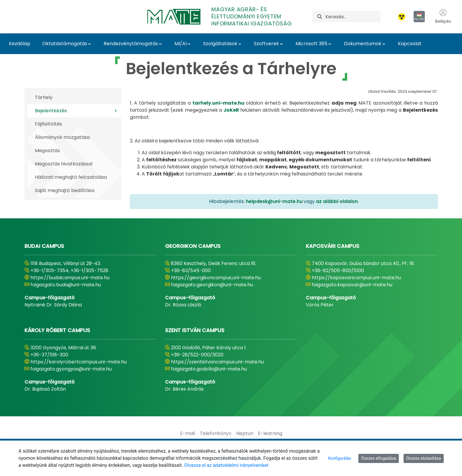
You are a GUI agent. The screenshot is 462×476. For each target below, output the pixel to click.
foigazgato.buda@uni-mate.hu (66, 285)
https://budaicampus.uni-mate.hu (70, 278)
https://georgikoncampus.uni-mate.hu (216, 278)
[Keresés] (353, 17)
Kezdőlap (20, 44)
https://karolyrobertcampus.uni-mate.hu (79, 362)
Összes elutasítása (424, 458)
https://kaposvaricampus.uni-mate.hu (356, 278)
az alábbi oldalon (337, 201)
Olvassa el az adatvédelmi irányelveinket (226, 465)
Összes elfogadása (379, 458)
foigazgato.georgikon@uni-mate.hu (212, 285)
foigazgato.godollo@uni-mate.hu (209, 369)
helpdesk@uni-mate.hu (274, 201)
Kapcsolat (410, 44)
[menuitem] (188, 433)
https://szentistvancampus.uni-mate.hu (217, 362)
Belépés (443, 17)
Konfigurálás (339, 458)
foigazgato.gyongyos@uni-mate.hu (71, 369)
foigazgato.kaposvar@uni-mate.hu (352, 285)
